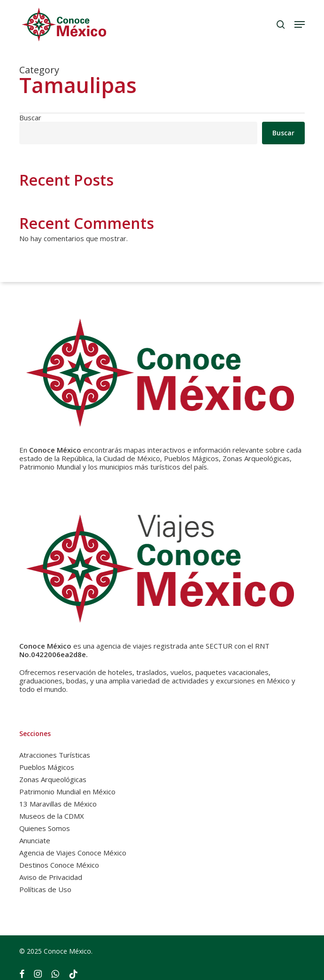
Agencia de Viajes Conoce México (73, 853)
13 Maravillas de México (58, 804)
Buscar (30, 118)
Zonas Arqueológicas (53, 779)
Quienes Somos (45, 828)
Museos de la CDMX (52, 816)
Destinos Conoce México (59, 865)
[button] (300, 24)
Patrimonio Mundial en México (67, 792)
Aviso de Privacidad (51, 877)
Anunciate (35, 840)
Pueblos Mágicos (47, 767)
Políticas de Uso (45, 889)
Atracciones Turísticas (55, 755)
